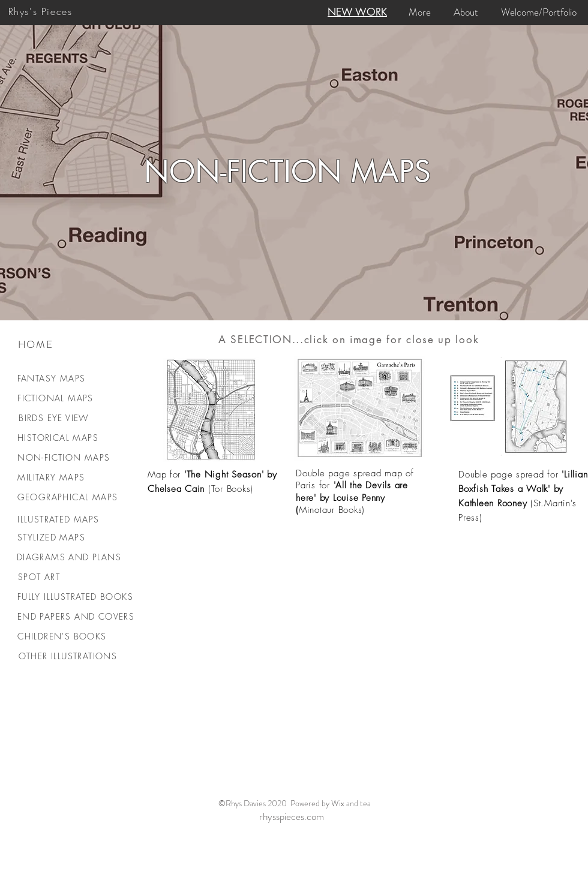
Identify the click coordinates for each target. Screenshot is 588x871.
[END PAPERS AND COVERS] (77, 616)
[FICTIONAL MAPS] (57, 398)
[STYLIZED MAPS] (52, 537)
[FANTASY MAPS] (52, 378)
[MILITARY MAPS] (52, 477)
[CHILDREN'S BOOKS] (63, 636)
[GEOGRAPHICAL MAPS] (69, 497)
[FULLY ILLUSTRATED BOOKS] (76, 597)
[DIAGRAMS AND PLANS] (70, 557)
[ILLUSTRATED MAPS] (60, 519)
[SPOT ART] (40, 577)
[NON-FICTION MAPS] (65, 457)
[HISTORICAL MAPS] (59, 438)
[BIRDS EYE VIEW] (55, 418)
